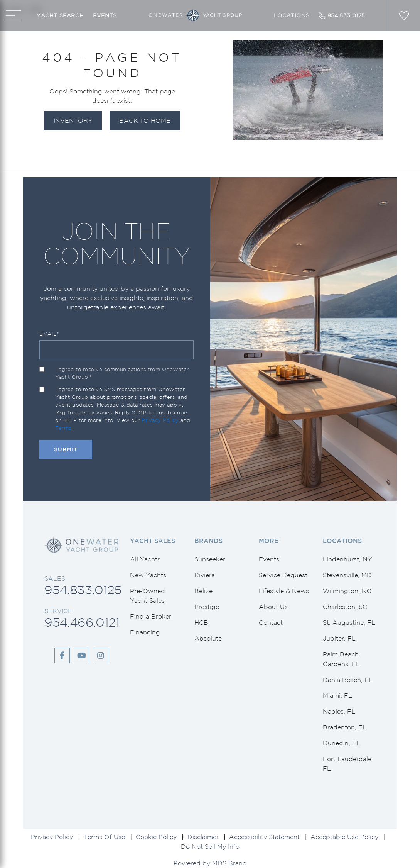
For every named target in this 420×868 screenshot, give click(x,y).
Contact (271, 622)
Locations (292, 15)
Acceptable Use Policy (344, 837)
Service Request (283, 575)
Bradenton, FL (345, 727)
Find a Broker (151, 616)
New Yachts (148, 575)
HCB (201, 622)
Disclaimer (203, 837)
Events (105, 15)
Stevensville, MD (347, 575)
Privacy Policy (160, 420)
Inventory (73, 120)
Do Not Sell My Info (210, 846)
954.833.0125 (83, 590)
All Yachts (145, 559)
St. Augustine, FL (349, 622)
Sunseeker (210, 559)
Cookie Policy (156, 837)
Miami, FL (337, 695)
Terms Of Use (104, 837)
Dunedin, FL (342, 743)
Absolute (208, 638)
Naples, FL (339, 711)
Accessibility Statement (264, 837)
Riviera (205, 575)
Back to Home (145, 120)
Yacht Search (60, 15)
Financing (145, 632)
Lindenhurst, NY (347, 559)
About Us (273, 607)
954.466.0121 (82, 622)
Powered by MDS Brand (210, 863)
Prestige (207, 607)
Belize (203, 591)
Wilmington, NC (347, 591)
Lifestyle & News (284, 591)
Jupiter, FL (339, 638)
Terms (63, 428)
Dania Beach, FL (348, 680)
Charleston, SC (345, 607)
